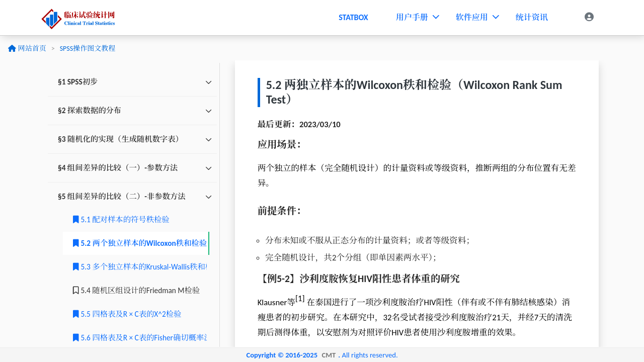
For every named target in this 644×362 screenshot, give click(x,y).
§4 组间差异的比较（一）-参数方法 (118, 168)
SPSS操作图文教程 (88, 49)
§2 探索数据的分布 (90, 110)
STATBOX (353, 17)
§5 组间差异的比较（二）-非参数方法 (122, 196)
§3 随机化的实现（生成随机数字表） (120, 139)
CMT (329, 355)
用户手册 (417, 17)
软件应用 (477, 17)
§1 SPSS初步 (78, 82)
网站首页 (27, 49)
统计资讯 (532, 17)
